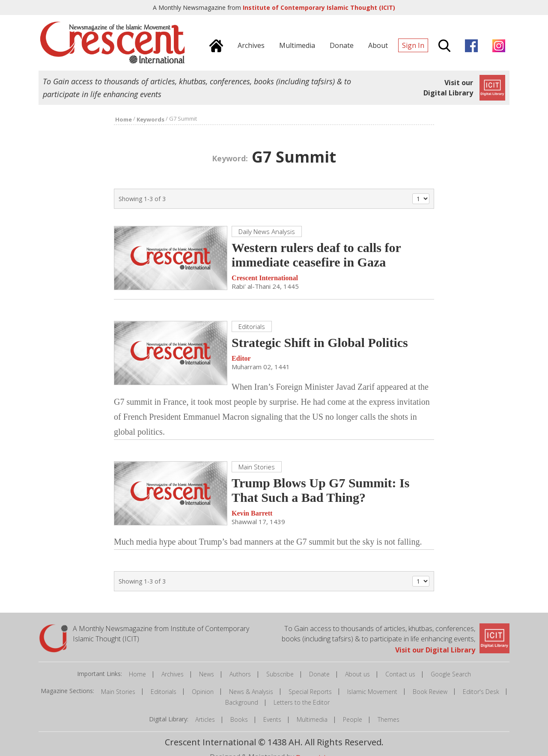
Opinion (203, 692)
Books (239, 719)
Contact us (400, 674)
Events (272, 719)
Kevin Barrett (252, 513)
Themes (389, 719)
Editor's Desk (481, 692)
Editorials (164, 692)
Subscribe (280, 674)
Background (242, 702)
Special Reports (310, 692)
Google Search (451, 674)
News (207, 674)
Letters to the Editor (302, 702)
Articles (205, 719)
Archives (173, 674)
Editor (241, 358)
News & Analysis (251, 692)
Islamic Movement (372, 692)
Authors (240, 674)
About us (357, 674)
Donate (319, 674)
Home (137, 674)
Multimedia (312, 719)
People (353, 719)
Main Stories (118, 692)
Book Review (430, 692)
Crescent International (265, 278)
